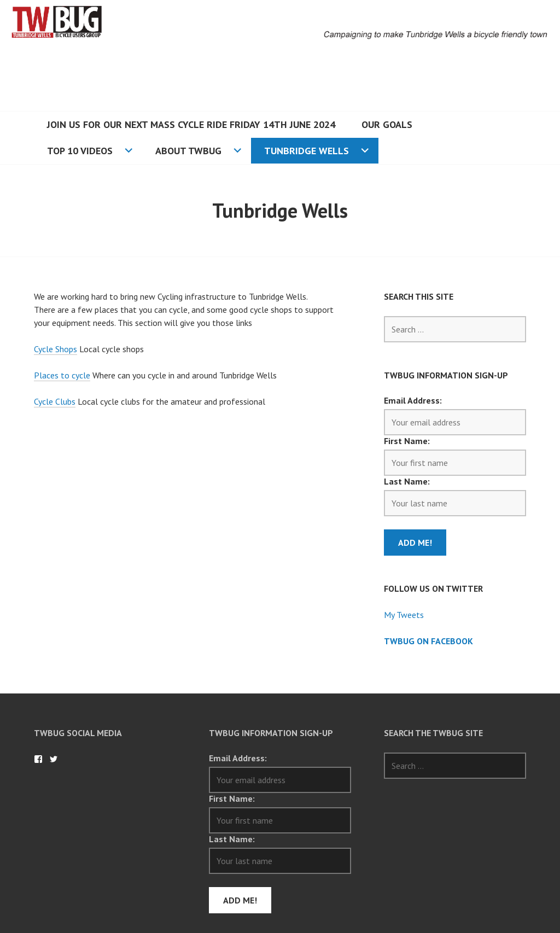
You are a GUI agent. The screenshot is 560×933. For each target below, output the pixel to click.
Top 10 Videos (80, 151)
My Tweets (404, 615)
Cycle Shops (56, 349)
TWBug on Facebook (428, 641)
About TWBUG (188, 151)
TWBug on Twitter (54, 759)
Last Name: (407, 481)
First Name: (407, 441)
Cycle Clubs (55, 401)
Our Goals (387, 124)
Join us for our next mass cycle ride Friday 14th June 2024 (191, 124)
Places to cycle (62, 375)
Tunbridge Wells (307, 151)
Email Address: (413, 400)
